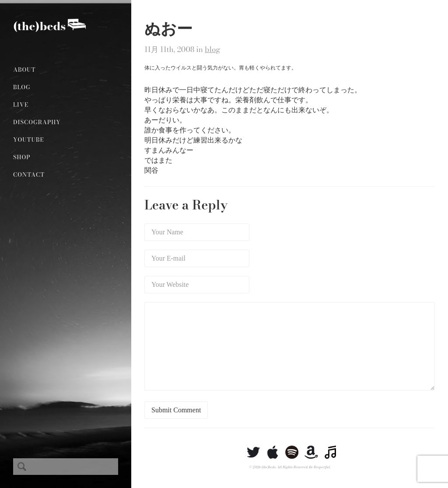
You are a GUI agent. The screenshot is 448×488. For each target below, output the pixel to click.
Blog (22, 87)
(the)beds (39, 26)
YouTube (29, 139)
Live (21, 105)
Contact (29, 174)
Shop (22, 157)
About (24, 70)
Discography (37, 122)
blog (213, 49)
